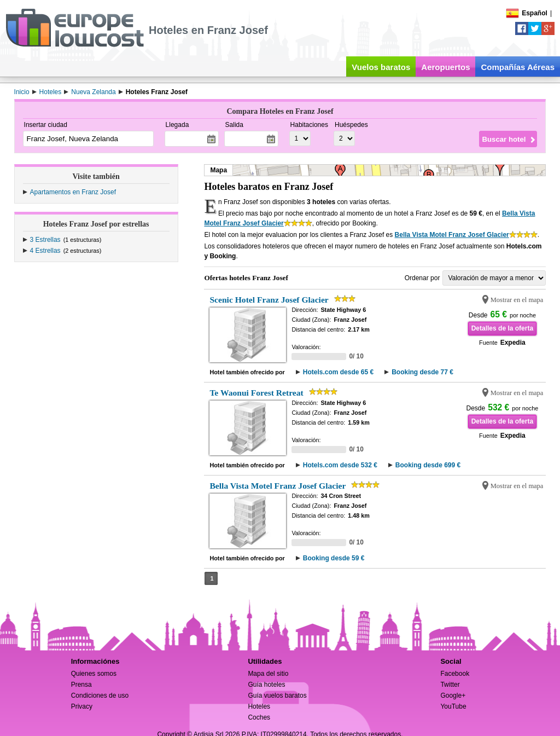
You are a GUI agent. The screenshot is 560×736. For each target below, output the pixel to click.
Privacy (82, 706)
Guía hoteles (266, 685)
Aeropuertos (445, 67)
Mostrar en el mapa (517, 300)
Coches (259, 717)
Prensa (81, 685)
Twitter (450, 685)
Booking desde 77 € (422, 372)
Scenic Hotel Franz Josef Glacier (269, 300)
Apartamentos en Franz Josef (73, 192)
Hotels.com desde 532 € (340, 465)
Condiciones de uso (100, 696)
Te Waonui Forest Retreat (256, 393)
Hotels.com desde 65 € (338, 372)
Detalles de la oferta (502, 328)
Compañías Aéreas (518, 67)
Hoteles (259, 706)
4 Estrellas (45, 251)
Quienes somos (94, 674)
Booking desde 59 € (334, 558)
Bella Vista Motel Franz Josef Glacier (452, 235)
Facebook (455, 674)
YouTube (453, 706)
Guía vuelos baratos (277, 696)
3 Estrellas (45, 240)
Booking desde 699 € (428, 465)
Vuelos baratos (381, 67)
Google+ (453, 696)
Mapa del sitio (268, 674)
